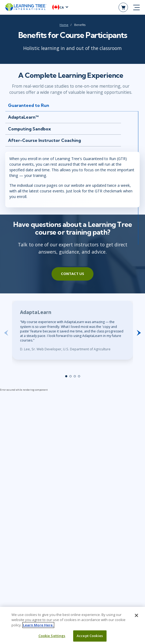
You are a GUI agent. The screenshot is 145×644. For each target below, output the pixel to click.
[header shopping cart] (123, 7)
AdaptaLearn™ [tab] (23, 117)
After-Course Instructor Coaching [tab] (44, 140)
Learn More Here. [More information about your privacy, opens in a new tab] (38, 628)
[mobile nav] (136, 7)
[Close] (136, 618)
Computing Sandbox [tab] (30, 129)
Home (64, 25)
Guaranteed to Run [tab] (29, 105)
